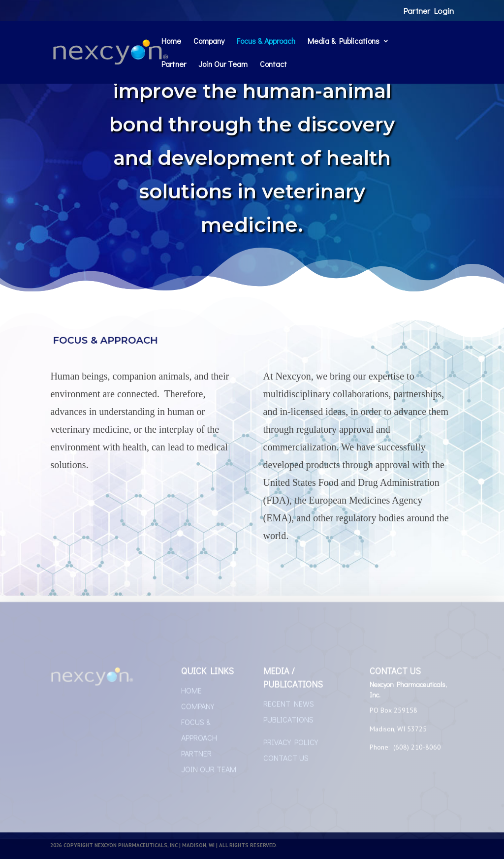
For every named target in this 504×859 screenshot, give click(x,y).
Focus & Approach (266, 42)
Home (171, 42)
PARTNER (196, 755)
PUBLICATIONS (288, 721)
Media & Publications (344, 42)
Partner (174, 65)
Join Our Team (223, 65)
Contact (273, 65)
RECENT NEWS (289, 706)
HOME (191, 692)
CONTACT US (286, 760)
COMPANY (198, 708)
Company (209, 42)
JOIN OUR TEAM (209, 771)
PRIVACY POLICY (291, 744)
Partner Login (428, 11)
